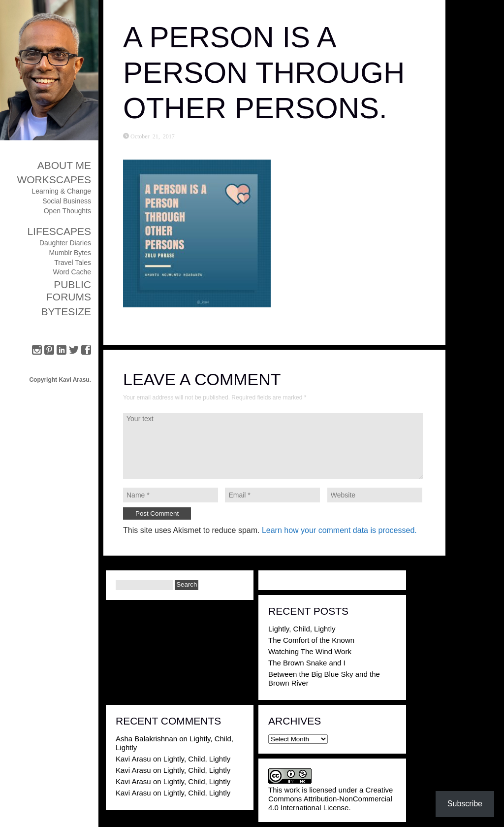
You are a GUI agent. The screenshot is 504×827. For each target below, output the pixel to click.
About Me (64, 165)
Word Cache (72, 272)
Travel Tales (73, 263)
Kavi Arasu (133, 759)
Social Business (67, 201)
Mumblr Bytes (70, 253)
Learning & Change (61, 191)
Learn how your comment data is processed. (339, 530)
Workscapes (54, 180)
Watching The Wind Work (310, 651)
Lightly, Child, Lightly (302, 629)
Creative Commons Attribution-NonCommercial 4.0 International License (331, 799)
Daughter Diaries (65, 243)
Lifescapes (59, 231)
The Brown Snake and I (307, 663)
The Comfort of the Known (311, 640)
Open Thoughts (67, 211)
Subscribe (465, 804)
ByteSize (66, 312)
